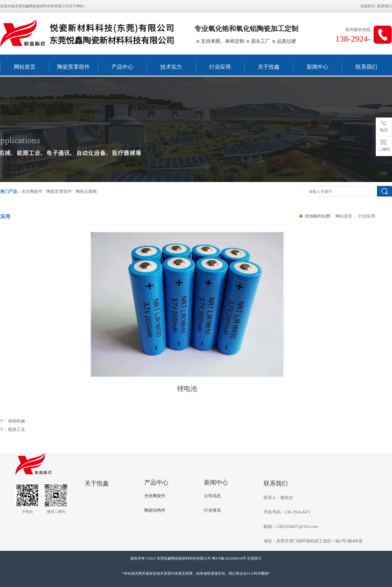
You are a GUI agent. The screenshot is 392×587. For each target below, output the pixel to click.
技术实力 (171, 67)
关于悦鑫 (269, 67)
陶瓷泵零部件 (74, 67)
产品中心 (122, 67)
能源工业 (17, 429)
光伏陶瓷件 (32, 191)
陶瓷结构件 (155, 510)
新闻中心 (318, 67)
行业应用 (220, 67)
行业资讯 (212, 510)
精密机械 (17, 421)
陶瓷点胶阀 (86, 191)
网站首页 (25, 67)
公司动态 (212, 496)
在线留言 (368, 6)
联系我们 (384, 6)
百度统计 (254, 558)
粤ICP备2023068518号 (229, 558)
